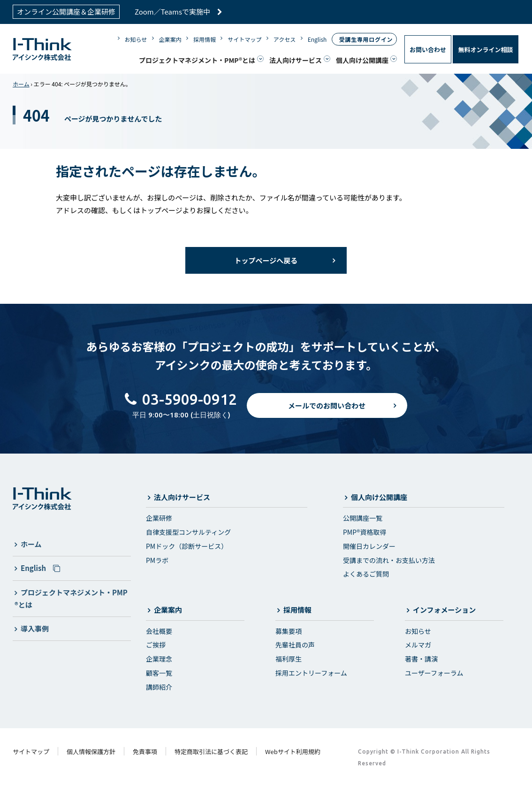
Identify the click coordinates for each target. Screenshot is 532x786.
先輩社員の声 (295, 645)
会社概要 (159, 631)
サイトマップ (244, 39)
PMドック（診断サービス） (187, 546)
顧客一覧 (159, 673)
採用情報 (205, 39)
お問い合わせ (428, 50)
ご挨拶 (156, 645)
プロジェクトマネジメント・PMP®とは (197, 60)
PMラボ (157, 560)
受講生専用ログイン (366, 39)
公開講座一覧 (363, 518)
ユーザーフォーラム (434, 673)
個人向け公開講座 (362, 60)
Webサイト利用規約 (293, 751)
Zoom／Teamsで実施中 (179, 12)
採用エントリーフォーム (311, 673)
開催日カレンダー (369, 546)
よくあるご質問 (366, 574)
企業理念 (159, 659)
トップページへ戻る (266, 260)
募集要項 (289, 631)
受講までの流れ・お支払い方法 (389, 560)
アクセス (285, 39)
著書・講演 (421, 659)
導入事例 (35, 628)
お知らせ (136, 39)
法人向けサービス (296, 60)
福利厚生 (289, 659)
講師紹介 (159, 687)
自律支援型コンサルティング (188, 532)
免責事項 (145, 751)
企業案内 (170, 39)
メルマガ (418, 645)
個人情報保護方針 (91, 751)
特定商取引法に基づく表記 (211, 751)
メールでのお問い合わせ (327, 407)
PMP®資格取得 (365, 532)
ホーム (21, 84)
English (317, 39)
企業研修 (159, 518)
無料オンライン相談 (485, 50)
